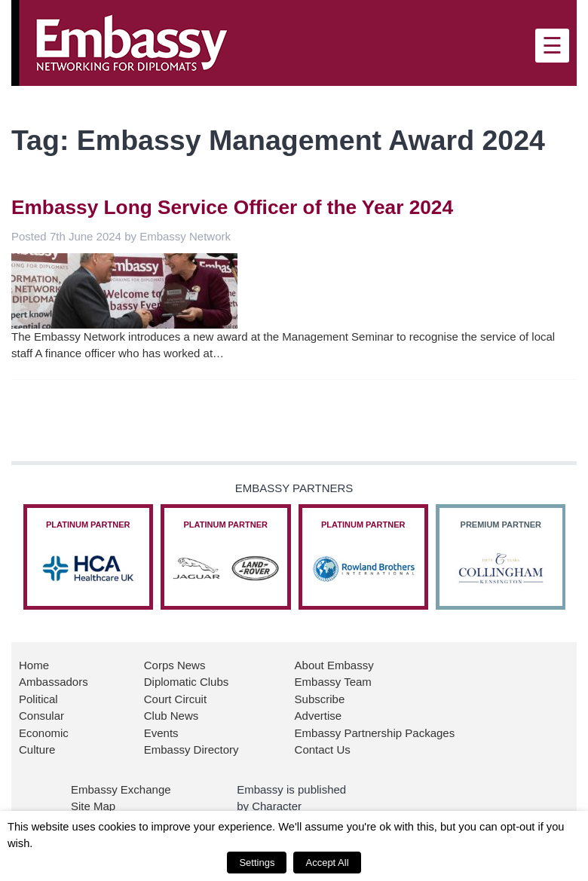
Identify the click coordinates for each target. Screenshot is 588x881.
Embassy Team (333, 682)
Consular (41, 716)
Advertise (318, 716)
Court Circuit (175, 699)
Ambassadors (54, 682)
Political (38, 699)
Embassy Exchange (121, 789)
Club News (171, 716)
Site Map (93, 806)
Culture (37, 749)
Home (34, 665)
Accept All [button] (327, 863)
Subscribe (320, 699)
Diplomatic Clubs (187, 682)
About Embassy (334, 665)
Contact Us (323, 749)
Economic (44, 733)
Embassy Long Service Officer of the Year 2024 (232, 207)
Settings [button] (257, 863)
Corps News (175, 665)
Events (161, 733)
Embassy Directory (191, 749)
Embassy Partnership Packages (375, 733)
